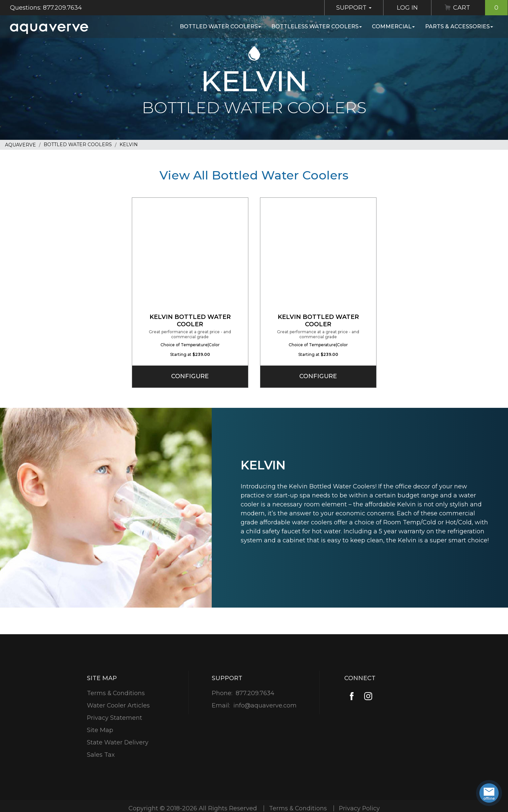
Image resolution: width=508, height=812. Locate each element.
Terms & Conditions (116, 693)
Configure (190, 376)
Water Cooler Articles (118, 705)
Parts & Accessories (459, 26)
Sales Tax (101, 755)
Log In (407, 8)
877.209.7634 (255, 693)
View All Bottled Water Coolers (254, 175)
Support (354, 8)
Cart (480, 8)
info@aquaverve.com (265, 705)
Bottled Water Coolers (220, 26)
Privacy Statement (114, 718)
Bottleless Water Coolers (317, 26)
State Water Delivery (118, 742)
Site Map (100, 730)
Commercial (393, 26)
